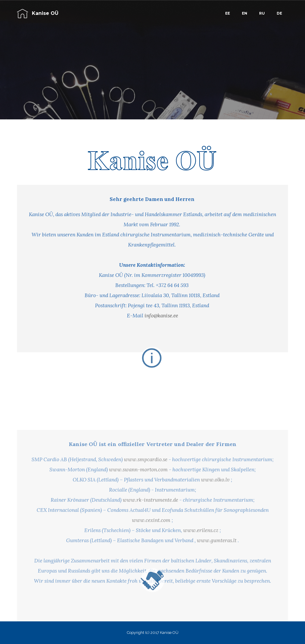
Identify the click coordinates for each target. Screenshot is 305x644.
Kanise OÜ (45, 13)
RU (262, 13)
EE (228, 13)
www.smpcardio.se (146, 502)
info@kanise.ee (161, 316)
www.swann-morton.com (138, 512)
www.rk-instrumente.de (150, 542)
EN (245, 13)
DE (279, 13)
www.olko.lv (215, 522)
